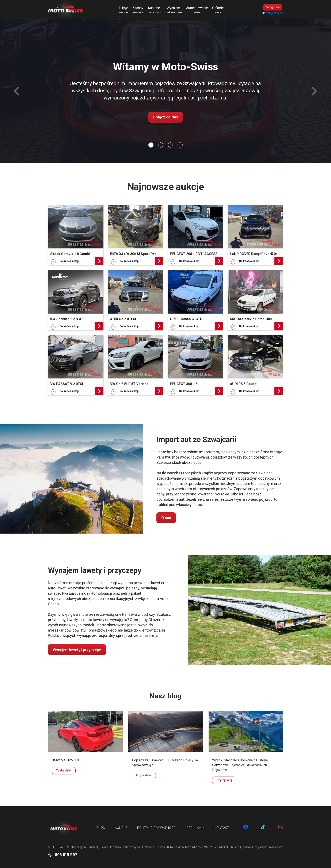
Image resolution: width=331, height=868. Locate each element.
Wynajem (173, 10)
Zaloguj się (272, 7)
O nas (166, 518)
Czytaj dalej (64, 770)
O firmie (218, 10)
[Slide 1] (161, 145)
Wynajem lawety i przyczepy (77, 650)
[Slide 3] (180, 145)
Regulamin (196, 828)
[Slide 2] (170, 145)
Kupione (154, 10)
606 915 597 (66, 855)
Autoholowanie (197, 10)
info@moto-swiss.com (267, 847)
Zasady (138, 10)
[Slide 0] (151, 145)
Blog (101, 828)
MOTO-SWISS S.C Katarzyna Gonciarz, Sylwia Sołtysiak (85, 847)
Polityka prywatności (157, 828)
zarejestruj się (275, 13)
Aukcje (123, 10)
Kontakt (222, 828)
